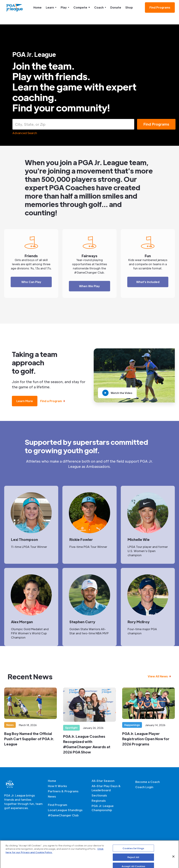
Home (37, 7)
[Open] (133, 124)
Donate (116, 7)
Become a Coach (148, 782)
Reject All (133, 863)
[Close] (173, 862)
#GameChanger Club (63, 815)
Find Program (58, 805)
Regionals (99, 801)
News (52, 796)
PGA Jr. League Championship (103, 808)
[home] (15, 7)
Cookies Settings (133, 854)
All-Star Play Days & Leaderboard (106, 788)
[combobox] (73, 124)
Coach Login (144, 787)
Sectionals (99, 795)
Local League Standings (65, 810)
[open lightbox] (117, 393)
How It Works (57, 786)
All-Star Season (103, 781)
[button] (51, 7)
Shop (129, 7)
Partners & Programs (63, 791)
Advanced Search (25, 133)
